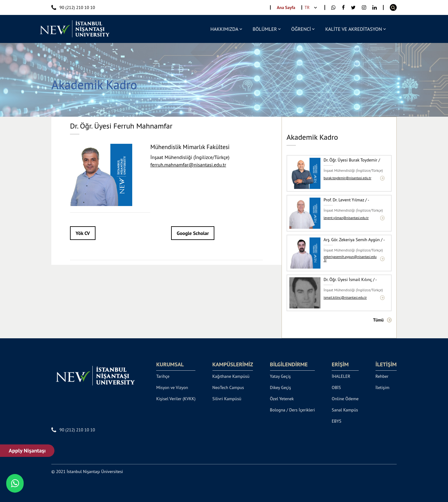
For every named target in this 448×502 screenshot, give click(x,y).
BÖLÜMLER (265, 29)
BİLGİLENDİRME (289, 364)
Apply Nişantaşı (27, 450)
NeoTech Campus (228, 387)
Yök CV (83, 233)
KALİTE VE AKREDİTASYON (353, 29)
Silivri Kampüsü (227, 399)
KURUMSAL (170, 364)
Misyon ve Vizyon (172, 387)
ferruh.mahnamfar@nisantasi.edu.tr (188, 165)
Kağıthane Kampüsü (231, 376)
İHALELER (341, 376)
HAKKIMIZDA (224, 29)
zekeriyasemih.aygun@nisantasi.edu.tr (350, 259)
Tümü (378, 320)
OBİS (336, 387)
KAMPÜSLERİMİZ (233, 364)
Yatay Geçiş (280, 376)
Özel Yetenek (282, 399)
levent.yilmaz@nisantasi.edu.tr (346, 218)
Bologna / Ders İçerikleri (293, 410)
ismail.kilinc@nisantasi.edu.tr (345, 298)
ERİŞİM (340, 364)
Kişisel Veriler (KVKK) (176, 399)
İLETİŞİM (386, 364)
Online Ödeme (345, 399)
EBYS (336, 421)
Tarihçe (163, 376)
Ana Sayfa (286, 7)
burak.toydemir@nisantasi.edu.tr (347, 178)
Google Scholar (193, 233)
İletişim (383, 387)
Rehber (382, 376)
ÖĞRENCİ (301, 29)
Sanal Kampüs (345, 410)
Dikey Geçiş (281, 387)
